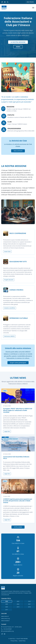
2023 (7, 604)
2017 (7, 610)
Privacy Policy (14, 641)
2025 (18, 601)
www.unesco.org (5, 618)
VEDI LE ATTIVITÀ (18, 151)
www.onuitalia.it (5, 621)
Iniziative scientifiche (10, 308)
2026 (7, 601)
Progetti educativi (9, 280)
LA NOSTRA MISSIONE (18, 42)
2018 (29, 607)
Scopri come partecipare (18, 363)
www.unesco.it (5, 616)
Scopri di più (7, 251)
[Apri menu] (33, 8)
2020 (7, 607)
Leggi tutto (7, 431)
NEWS (18, 47)
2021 (29, 604)
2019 (18, 607)
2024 (29, 601)
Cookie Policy (22, 641)
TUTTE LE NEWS (18, 527)
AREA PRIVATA (30, 2)
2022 (18, 604)
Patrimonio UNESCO (9, 336)
